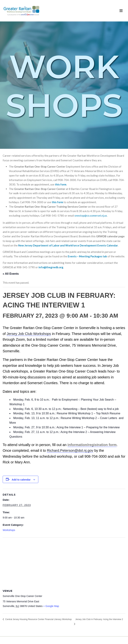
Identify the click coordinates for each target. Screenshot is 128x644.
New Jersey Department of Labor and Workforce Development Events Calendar (68, 245)
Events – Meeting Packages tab (87, 256)
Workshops (9, 530)
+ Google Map (51, 606)
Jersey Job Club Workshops (29, 334)
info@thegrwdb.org (51, 267)
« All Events (11, 274)
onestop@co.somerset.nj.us (91, 216)
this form (61, 184)
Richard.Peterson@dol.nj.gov (70, 450)
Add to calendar (21, 480)
